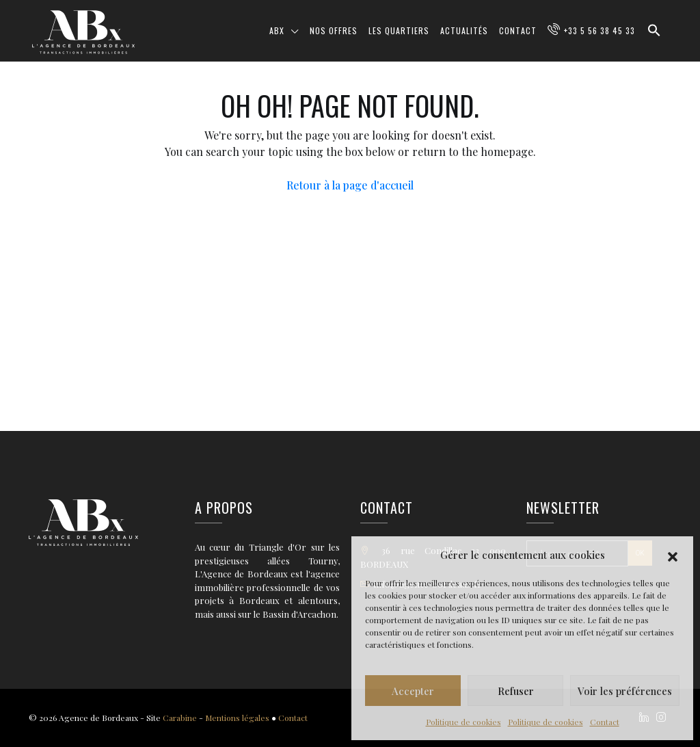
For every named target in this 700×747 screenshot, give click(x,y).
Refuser (516, 691)
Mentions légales (237, 718)
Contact (605, 722)
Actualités (464, 30)
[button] (673, 555)
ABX (277, 30)
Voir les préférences (625, 691)
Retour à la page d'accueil (350, 185)
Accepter (413, 691)
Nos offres (334, 30)
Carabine (180, 718)
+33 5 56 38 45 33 (600, 30)
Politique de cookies (463, 722)
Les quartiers (399, 30)
